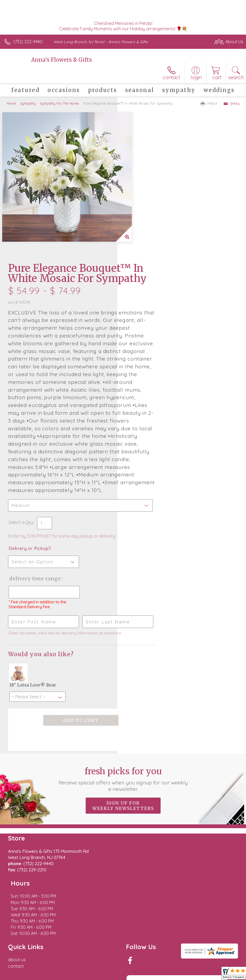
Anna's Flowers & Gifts (61, 60)
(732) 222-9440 (28, 42)
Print (209, 104)
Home (11, 103)
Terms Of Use (120, 950)
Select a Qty (138, 428)
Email (232, 104)
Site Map (224, 950)
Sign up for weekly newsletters (123, 726)
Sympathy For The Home (59, 103)
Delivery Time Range (152, 484)
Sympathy (28, 103)
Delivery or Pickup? (147, 454)
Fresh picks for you (123, 700)
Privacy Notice (152, 950)
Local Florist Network (190, 950)
